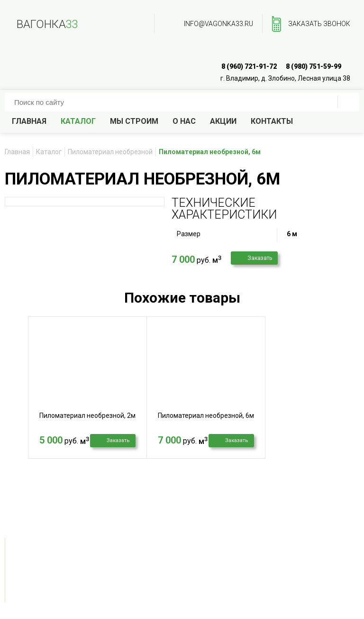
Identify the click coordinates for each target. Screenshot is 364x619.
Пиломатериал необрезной (110, 152)
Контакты (272, 121)
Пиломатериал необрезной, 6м (206, 416)
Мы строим (134, 121)
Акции (223, 121)
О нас (184, 121)
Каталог (78, 121)
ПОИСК (348, 102)
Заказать (260, 258)
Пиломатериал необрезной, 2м (87, 416)
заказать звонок (319, 24)
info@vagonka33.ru (218, 24)
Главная (29, 121)
